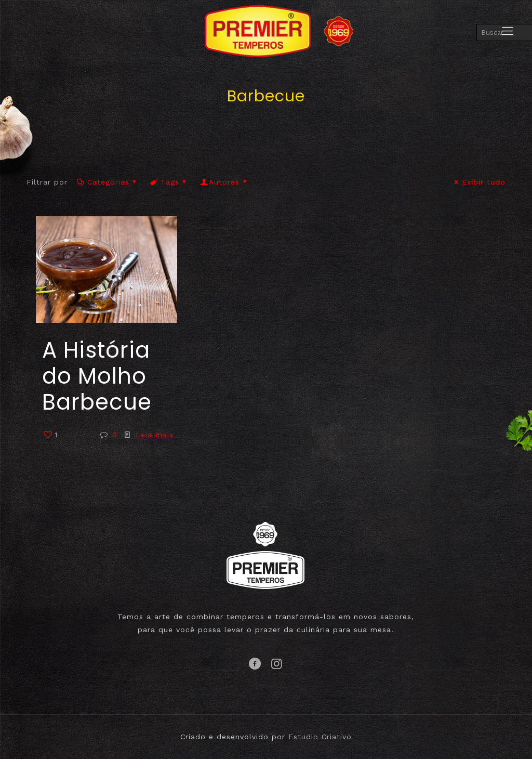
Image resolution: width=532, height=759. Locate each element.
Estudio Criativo (320, 737)
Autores (224, 182)
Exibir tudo (478, 182)
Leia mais (155, 435)
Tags (169, 182)
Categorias (107, 182)
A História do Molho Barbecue (97, 376)
